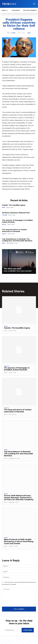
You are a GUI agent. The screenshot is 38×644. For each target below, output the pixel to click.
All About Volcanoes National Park (16, 213)
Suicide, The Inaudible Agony (14, 205)
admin (13, 33)
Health (4, 224)
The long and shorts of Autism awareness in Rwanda (14, 230)
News (29, 33)
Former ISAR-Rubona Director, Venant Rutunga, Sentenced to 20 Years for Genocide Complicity (19, 498)
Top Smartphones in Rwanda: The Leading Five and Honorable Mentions (17, 240)
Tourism (5, 215)
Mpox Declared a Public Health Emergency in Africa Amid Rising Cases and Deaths (19, 541)
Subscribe (28, 630)
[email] (13, 630)
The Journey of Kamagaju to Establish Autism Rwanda (17, 221)
